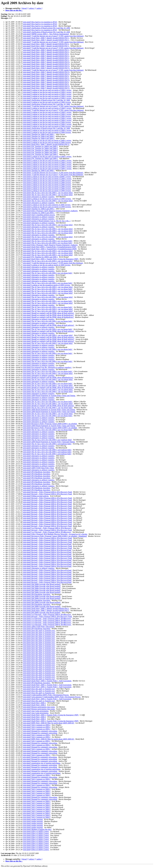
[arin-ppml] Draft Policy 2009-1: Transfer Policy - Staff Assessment (47, 681)
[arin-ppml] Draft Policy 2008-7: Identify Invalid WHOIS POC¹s (46, 44)
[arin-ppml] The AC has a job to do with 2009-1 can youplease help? (48, 440)
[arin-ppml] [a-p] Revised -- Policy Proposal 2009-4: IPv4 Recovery (47, 528)
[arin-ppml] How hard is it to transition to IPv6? (40, 22)
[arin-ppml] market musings (33, 819)
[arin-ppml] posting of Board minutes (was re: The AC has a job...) (47, 221)
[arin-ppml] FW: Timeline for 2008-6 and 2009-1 (40, 146)
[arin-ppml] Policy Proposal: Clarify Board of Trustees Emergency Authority (50, 211)
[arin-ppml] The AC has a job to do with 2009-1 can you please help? (48, 241)
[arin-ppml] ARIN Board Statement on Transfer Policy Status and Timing (49, 396)
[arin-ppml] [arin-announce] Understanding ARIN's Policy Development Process (52, 697)
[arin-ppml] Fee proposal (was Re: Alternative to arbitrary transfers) (47, 367)
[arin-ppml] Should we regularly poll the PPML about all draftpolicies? (48, 315)
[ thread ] (24, 8)
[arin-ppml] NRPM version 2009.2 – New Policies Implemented (46, 34)
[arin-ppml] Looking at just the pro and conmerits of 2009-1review (47, 205)
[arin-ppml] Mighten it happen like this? (37, 829)
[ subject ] (32, 8)
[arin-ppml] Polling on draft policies (36, 496)
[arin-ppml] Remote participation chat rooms (39, 707)
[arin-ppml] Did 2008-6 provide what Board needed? (42, 584)
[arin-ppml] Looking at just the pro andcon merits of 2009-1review (47, 265)
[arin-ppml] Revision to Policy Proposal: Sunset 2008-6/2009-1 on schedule (50, 424)
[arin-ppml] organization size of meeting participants (42, 763)
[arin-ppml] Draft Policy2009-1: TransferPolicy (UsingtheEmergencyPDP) (50, 247)
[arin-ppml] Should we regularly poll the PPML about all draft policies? (49, 313)
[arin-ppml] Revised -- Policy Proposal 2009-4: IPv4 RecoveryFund (47, 544)
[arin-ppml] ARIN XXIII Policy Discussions (39, 627)
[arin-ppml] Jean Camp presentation (36, 711)
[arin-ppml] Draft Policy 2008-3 (34, 703)
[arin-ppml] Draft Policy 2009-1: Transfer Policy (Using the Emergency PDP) (51, 259)
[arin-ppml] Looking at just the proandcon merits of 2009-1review (47, 285)
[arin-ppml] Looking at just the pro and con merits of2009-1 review (47, 177)
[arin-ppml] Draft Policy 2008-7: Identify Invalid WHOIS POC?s (46, 62)
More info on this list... (14, 10)
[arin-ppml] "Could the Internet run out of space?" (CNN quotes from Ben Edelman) (53, 173)
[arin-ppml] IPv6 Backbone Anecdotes (37, 472)
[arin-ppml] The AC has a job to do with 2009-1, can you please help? (48, 193)
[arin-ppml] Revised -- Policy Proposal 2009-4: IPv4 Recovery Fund (47, 492)
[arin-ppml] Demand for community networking (40, 731)
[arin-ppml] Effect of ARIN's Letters (36, 831)
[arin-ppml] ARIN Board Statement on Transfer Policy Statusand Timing (49, 442)
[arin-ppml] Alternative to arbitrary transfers (39, 197)
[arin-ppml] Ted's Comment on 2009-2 (37, 725)
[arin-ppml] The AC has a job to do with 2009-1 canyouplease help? (47, 444)
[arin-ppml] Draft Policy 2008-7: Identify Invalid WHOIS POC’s (46, 38)
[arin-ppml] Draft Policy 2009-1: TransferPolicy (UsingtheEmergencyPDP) (50, 249)
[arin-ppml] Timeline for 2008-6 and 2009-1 (39, 134)
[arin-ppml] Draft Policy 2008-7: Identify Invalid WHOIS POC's (46, 54)
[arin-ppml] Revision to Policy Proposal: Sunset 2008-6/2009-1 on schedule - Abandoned (55, 536)
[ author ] (39, 8)
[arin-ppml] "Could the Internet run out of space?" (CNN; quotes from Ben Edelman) (53, 36)
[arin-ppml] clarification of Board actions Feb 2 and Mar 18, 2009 (47, 28)
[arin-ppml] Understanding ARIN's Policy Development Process (46, 695)
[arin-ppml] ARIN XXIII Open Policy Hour (39, 468)
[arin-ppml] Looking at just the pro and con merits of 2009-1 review (47, 90)
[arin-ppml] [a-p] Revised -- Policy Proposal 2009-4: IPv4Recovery (47, 532)
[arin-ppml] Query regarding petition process (39, 215)
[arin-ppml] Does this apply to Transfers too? (39, 631)
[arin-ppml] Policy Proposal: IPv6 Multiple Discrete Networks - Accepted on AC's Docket (55, 534)
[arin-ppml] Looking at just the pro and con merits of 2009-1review (47, 102)
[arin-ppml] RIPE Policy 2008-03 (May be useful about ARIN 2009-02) (49, 723)
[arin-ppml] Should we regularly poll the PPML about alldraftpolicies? (48, 377)
